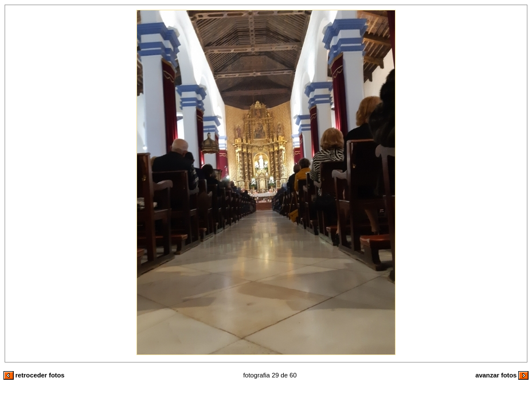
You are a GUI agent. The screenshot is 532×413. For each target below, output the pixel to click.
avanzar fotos (502, 375)
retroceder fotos (34, 375)
